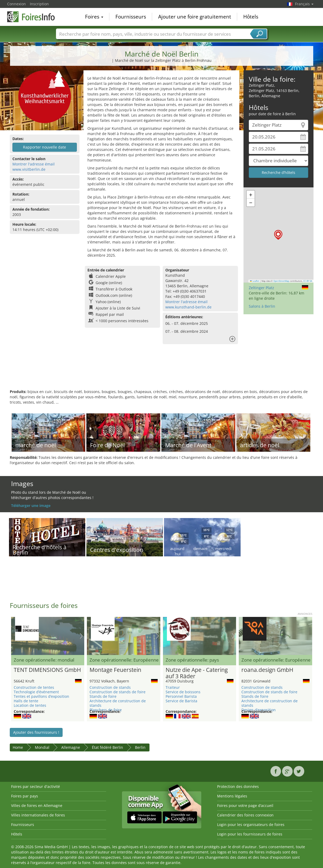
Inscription (39, 4)
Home (18, 747)
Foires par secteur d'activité (36, 786)
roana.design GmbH (267, 670)
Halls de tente (26, 701)
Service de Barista (181, 701)
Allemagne (71, 747)
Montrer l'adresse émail (34, 164)
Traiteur (173, 687)
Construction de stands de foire (118, 692)
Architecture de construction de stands (118, 703)
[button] (278, 235)
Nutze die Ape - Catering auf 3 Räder (197, 673)
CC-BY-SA (308, 281)
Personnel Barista (181, 696)
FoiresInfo (34, 16)
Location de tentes (30, 705)
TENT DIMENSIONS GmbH (47, 670)
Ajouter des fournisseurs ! (36, 732)
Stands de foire (103, 696)
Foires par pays (25, 796)
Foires (94, 17)
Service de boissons (183, 692)
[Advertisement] (162, 372)
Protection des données (238, 786)
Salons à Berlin (262, 306)
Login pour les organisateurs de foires (251, 825)
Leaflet (255, 281)
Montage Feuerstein (115, 670)
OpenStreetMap (281, 281)
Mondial (42, 747)
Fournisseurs (131, 17)
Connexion (17, 4)
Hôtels (251, 17)
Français (304, 4)
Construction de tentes (34, 687)
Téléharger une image (31, 505)
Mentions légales (232, 796)
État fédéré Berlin (107, 747)
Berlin (140, 747)
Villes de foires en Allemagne (37, 805)
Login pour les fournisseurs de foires (250, 834)
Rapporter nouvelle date (45, 147)
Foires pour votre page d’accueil (245, 805)
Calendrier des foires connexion (245, 815)
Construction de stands (110, 687)
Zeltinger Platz (261, 288)
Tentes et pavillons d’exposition (41, 696)
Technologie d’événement (36, 692)
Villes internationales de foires (38, 815)
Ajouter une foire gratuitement (195, 17)
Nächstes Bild (81, 636)
